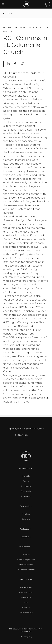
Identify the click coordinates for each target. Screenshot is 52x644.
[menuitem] (26, 476)
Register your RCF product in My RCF (26, 429)
